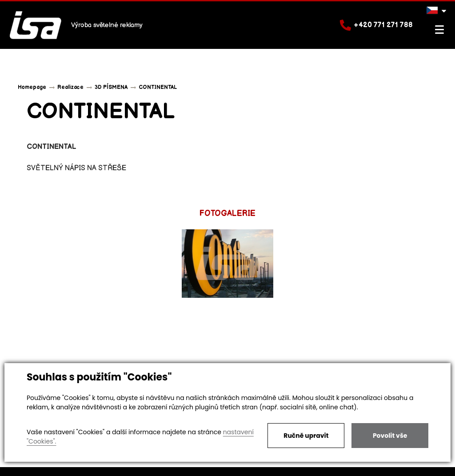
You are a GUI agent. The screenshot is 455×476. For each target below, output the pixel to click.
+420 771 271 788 (376, 25)
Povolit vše (390, 436)
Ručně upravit (306, 436)
